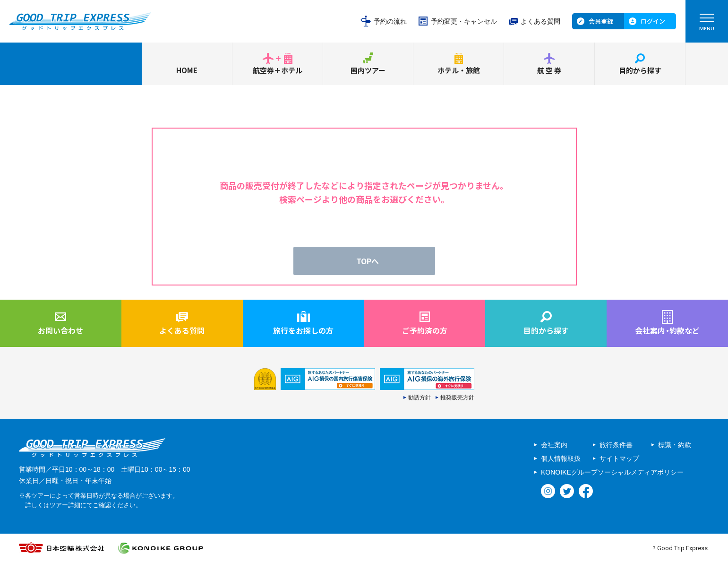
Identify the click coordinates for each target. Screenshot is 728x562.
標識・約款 (675, 445)
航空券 (550, 70)
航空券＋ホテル (278, 70)
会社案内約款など (668, 330)
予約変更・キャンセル (464, 21)
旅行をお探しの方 (303, 330)
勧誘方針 (420, 398)
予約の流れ (390, 21)
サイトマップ (619, 458)
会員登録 (601, 21)
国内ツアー (368, 70)
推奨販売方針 (457, 398)
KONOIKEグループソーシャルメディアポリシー (612, 472)
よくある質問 (540, 21)
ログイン (653, 21)
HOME (187, 70)
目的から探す (640, 70)
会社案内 (554, 445)
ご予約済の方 (425, 330)
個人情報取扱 (561, 458)
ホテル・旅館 (459, 70)
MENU (707, 24)
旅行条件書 (616, 445)
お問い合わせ (60, 330)
